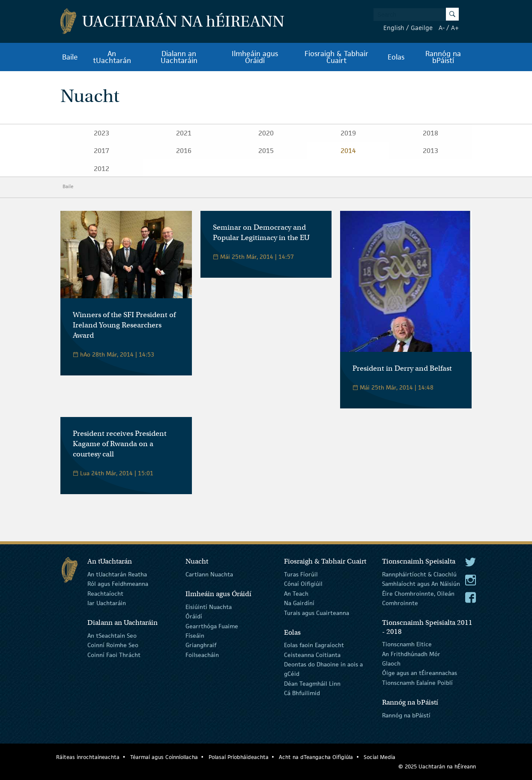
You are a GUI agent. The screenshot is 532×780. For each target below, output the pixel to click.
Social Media (380, 757)
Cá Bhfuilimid (302, 693)
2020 (266, 133)
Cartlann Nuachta (209, 574)
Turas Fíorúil (301, 574)
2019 (348, 133)
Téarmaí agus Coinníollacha (164, 757)
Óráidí (194, 616)
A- (442, 28)
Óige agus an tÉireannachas (420, 673)
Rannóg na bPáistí (443, 57)
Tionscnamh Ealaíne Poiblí (417, 683)
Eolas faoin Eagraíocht (314, 645)
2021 (184, 133)
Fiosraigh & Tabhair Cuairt (336, 57)
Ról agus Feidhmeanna (118, 584)
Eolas (396, 57)
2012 (102, 169)
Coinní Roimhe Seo (113, 645)
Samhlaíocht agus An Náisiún (421, 584)
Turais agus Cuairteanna (317, 612)
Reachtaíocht (105, 594)
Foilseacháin (202, 654)
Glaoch (391, 663)
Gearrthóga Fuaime (212, 626)
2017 (102, 151)
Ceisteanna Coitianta (312, 654)
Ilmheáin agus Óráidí (255, 57)
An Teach (296, 594)
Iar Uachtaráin (107, 603)
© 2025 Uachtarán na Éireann (437, 766)
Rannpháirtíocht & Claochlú (419, 574)
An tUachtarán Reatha (117, 574)
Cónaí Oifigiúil (303, 584)
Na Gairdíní (299, 603)
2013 (430, 151)
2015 (266, 151)
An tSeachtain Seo (112, 636)
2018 (430, 133)
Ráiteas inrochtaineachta (88, 757)
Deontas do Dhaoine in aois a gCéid (323, 669)
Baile (70, 57)
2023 (102, 133)
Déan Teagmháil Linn (312, 684)
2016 (184, 151)
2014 (348, 151)
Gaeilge (422, 28)
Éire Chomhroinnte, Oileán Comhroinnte (418, 598)
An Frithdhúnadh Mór (411, 654)
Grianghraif (201, 645)
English (394, 28)
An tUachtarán (112, 57)
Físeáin (195, 636)
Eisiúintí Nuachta (209, 607)
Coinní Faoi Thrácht (114, 654)
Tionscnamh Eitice (407, 644)
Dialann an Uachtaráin (179, 57)
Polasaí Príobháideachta (239, 757)
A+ (455, 28)
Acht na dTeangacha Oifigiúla (316, 757)
